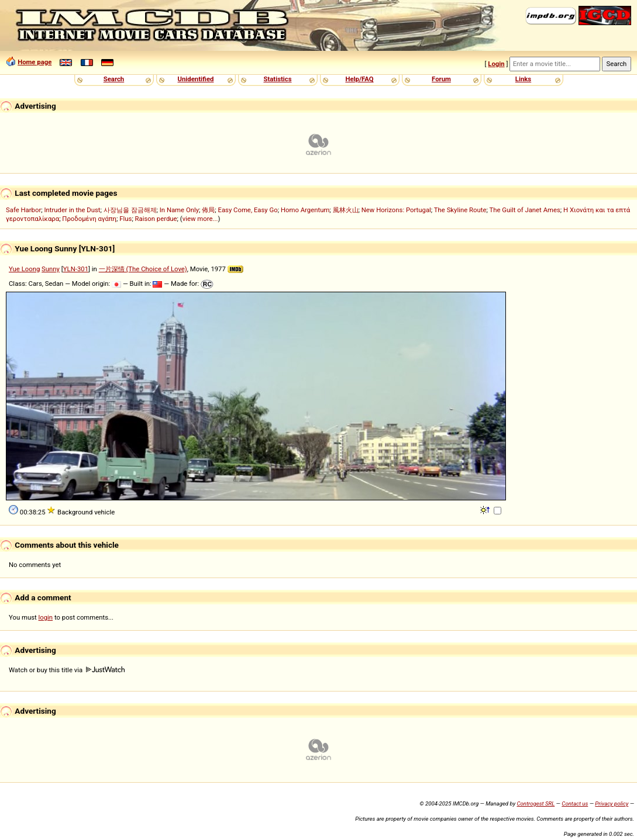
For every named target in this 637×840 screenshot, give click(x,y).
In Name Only (179, 210)
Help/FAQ (359, 79)
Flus (125, 219)
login (46, 617)
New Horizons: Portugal (396, 210)
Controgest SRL (536, 803)
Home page (35, 62)
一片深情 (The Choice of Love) (143, 269)
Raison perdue (156, 219)
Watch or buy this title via (67, 670)
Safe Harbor (23, 210)
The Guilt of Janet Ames (524, 210)
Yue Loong (24, 269)
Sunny (51, 269)
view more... (200, 219)
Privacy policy (612, 803)
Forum (441, 79)
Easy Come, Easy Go (247, 210)
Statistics (277, 79)
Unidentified (196, 79)
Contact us (575, 803)
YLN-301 (76, 269)
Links (523, 79)
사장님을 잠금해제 (130, 210)
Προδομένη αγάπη (89, 219)
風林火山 (346, 210)
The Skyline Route (460, 210)
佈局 (208, 210)
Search (114, 79)
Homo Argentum (305, 210)
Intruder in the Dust (72, 210)
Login (496, 64)
